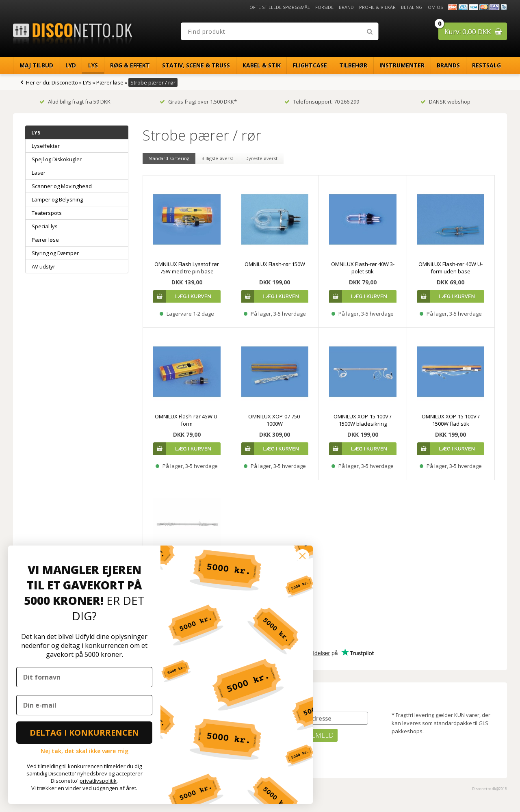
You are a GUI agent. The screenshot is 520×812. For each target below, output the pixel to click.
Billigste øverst (217, 158)
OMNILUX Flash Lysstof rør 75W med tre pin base (187, 268)
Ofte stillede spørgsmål (280, 7)
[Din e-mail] (84, 705)
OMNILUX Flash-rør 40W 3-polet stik (363, 268)
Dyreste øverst (261, 158)
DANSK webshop (445, 102)
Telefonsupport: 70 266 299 (322, 102)
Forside (324, 7)
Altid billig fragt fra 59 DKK (75, 102)
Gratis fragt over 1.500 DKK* (198, 102)
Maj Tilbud (36, 65)
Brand (346, 7)
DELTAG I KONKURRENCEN (84, 733)
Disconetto (65, 82)
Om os (435, 7)
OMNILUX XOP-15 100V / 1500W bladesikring (363, 420)
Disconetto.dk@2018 (490, 789)
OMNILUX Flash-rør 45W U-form (187, 420)
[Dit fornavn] (84, 677)
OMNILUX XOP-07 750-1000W (275, 420)
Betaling (412, 7)
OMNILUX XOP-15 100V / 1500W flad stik (451, 420)
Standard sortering (169, 158)
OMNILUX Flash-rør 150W (275, 264)
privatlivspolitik (98, 781)
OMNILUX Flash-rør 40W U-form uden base (451, 268)
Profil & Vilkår (377, 7)
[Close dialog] (302, 556)
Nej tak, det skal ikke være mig (84, 751)
